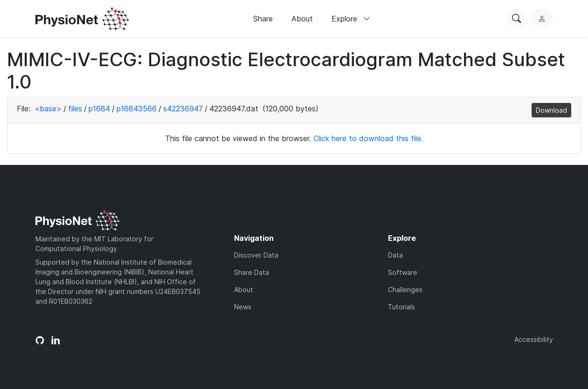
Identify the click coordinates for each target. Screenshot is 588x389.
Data (395, 255)
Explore (351, 19)
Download (551, 110)
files (75, 109)
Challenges (405, 290)
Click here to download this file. (368, 138)
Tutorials (401, 307)
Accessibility (534, 339)
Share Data (252, 272)
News (243, 307)
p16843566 (137, 109)
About (302, 19)
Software (403, 272)
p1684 (99, 109)
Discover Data (256, 255)
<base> (48, 109)
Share (263, 19)
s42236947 (183, 109)
